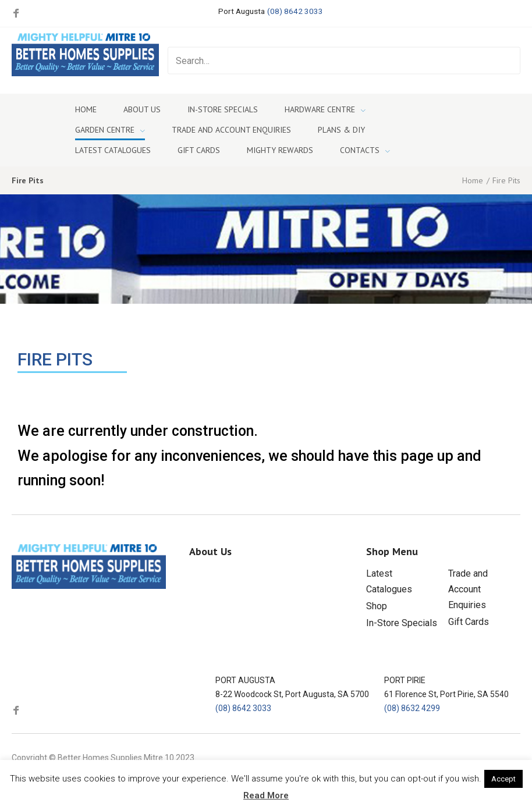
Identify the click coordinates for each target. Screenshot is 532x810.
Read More (266, 795)
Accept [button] (503, 779)
